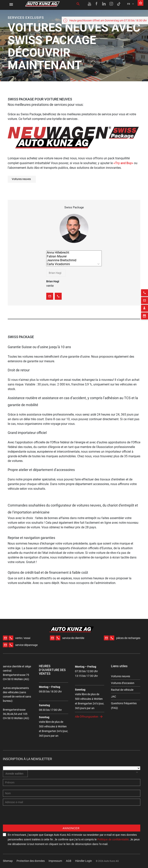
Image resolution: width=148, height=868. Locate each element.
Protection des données (31, 861)
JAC (114, 697)
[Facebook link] (97, 4)
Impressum (55, 861)
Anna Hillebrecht (74, 253)
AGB (69, 861)
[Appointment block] (145, 305)
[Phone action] (145, 282)
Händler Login (84, 861)
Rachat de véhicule (122, 690)
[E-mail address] (72, 802)
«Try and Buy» (123, 163)
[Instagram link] (111, 4)
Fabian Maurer (74, 256)
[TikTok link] (119, 4)
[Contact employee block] (145, 297)
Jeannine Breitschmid (74, 260)
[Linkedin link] (104, 4)
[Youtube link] (89, 4)
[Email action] (145, 290)
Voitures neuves (21, 179)
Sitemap (8, 861)
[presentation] (32, 817)
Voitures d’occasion (123, 683)
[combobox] (56, 273)
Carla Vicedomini (74, 264)
